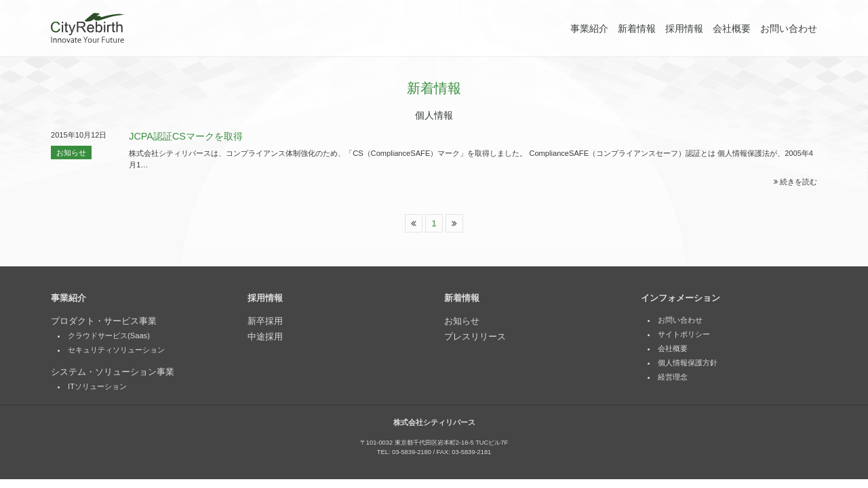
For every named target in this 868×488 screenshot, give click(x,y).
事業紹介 (589, 28)
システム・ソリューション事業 (113, 372)
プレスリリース (475, 337)
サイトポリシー (684, 335)
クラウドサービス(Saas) (109, 336)
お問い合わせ (789, 28)
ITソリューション (97, 387)
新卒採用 (265, 322)
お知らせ (71, 152)
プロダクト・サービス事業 (104, 322)
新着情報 (637, 28)
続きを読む (795, 182)
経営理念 (673, 378)
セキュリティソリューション (116, 350)
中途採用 (265, 337)
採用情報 (684, 28)
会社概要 (732, 28)
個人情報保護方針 (688, 363)
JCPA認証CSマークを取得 (186, 136)
